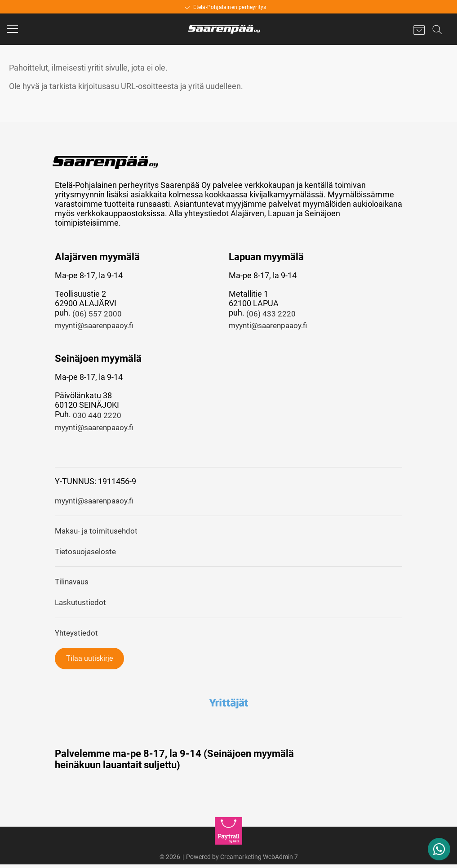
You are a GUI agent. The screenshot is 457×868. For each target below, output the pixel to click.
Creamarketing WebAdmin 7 (259, 860)
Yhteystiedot (78, 636)
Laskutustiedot (82, 606)
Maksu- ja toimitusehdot (98, 533)
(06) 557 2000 (97, 314)
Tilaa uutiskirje (89, 662)
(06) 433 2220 (271, 314)
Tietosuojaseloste (87, 554)
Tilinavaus (73, 585)
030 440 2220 (97, 416)
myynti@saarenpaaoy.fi (97, 326)
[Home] (224, 29)
